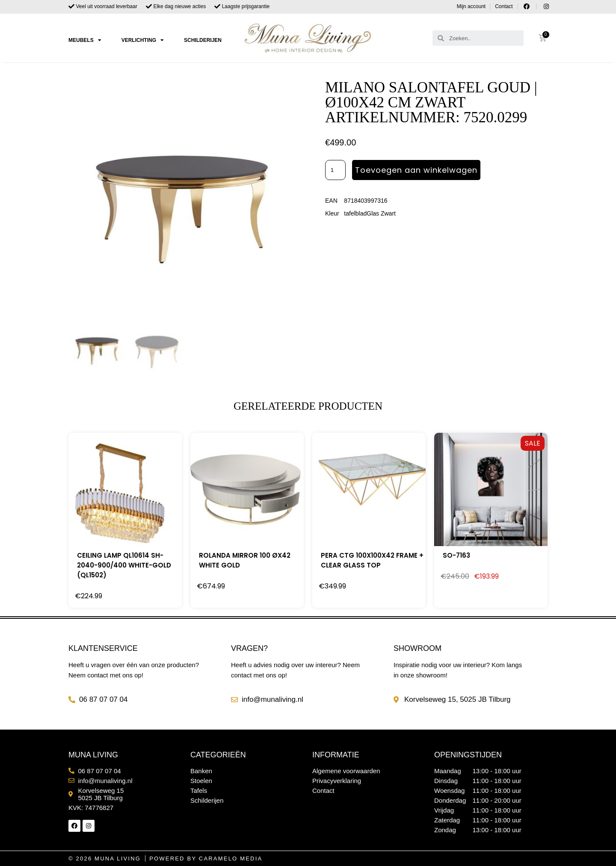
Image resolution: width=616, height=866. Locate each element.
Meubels (85, 40)
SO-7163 (456, 555)
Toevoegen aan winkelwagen (416, 170)
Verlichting (143, 40)
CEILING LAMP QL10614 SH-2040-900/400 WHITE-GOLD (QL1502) (124, 565)
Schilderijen (203, 40)
